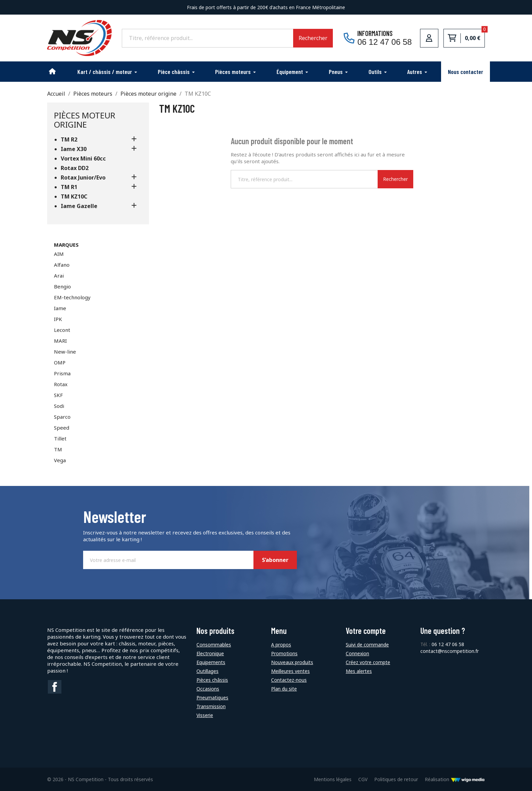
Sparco (62, 417)
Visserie (205, 715)
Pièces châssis (212, 680)
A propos (281, 645)
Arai (59, 276)
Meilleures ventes (290, 671)
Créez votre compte (368, 662)
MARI (60, 341)
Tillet (60, 438)
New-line (65, 352)
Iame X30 (74, 149)
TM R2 (69, 140)
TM (58, 449)
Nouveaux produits (292, 662)
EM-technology (72, 297)
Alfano (62, 265)
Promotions (284, 653)
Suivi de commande (367, 645)
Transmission (211, 706)
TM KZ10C (74, 197)
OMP (60, 362)
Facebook (55, 687)
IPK (58, 319)
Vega (60, 460)
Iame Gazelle (79, 206)
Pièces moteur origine (85, 120)
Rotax (61, 384)
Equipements (211, 662)
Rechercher (313, 38)
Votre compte (366, 631)
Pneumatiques (212, 698)
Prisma (62, 373)
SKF (58, 395)
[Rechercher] (207, 38)
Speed (62, 428)
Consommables (214, 645)
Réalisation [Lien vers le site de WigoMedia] (455, 779)
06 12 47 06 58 (448, 644)
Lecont (62, 330)
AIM (59, 254)
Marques (66, 245)
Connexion (357, 653)
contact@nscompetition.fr (450, 651)
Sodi (59, 406)
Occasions (208, 689)
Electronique (210, 653)
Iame (60, 308)
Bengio (62, 286)
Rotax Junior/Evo (83, 178)
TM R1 (69, 187)
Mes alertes (359, 671)
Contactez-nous (289, 680)
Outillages (207, 671)
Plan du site (284, 689)
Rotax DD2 (75, 168)
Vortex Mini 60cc (83, 159)
